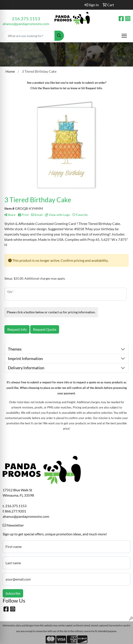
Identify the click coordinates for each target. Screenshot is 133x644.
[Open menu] (124, 36)
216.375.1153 (26, 19)
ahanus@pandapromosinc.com (26, 24)
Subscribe (13, 593)
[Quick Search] (28, 36)
